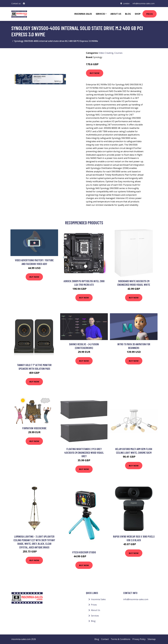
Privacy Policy (139, 639)
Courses (118, 53)
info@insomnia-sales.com (144, 3)
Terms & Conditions (121, 639)
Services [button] (100, 14)
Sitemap (152, 639)
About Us (116, 14)
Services (95, 616)
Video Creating (106, 53)
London (126, 3)
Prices (150, 14)
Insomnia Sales (83, 14)
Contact (105, 639)
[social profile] (24, 4)
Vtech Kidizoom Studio (84, 552)
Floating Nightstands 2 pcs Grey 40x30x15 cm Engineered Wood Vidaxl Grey (84, 452)
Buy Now (95, 73)
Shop (138, 14)
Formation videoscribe (34, 428)
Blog (128, 14)
